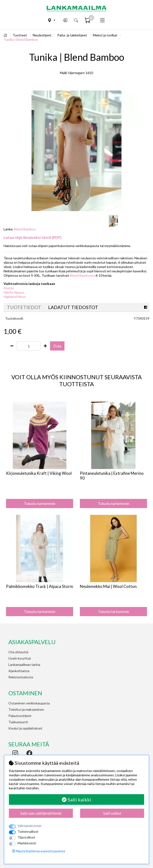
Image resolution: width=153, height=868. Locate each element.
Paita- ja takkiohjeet (73, 35)
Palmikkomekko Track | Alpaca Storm (40, 586)
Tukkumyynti (18, 722)
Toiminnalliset (28, 831)
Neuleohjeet (42, 35)
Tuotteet (20, 35)
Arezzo (9, 288)
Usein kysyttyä (20, 658)
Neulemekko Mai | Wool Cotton (108, 586)
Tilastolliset (26, 837)
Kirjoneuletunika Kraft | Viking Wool (39, 473)
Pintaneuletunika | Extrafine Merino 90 (112, 476)
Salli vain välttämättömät (41, 813)
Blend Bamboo (25, 229)
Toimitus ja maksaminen (26, 709)
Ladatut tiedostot (73, 307)
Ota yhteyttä (18, 652)
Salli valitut (112, 813)
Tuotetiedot (24, 307)
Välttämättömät (30, 826)
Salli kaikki (76, 799)
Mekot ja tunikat (105, 35)
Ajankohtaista (19, 671)
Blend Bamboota (82, 275)
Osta (57, 346)
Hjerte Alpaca (14, 292)
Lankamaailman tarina (24, 665)
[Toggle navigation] (102, 20)
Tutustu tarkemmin (40, 503)
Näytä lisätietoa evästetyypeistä (38, 851)
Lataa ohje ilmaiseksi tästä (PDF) (33, 237)
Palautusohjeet (20, 716)
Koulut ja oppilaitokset (25, 728)
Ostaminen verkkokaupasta (29, 703)
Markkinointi (27, 843)
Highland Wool (15, 297)
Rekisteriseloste (21, 677)
